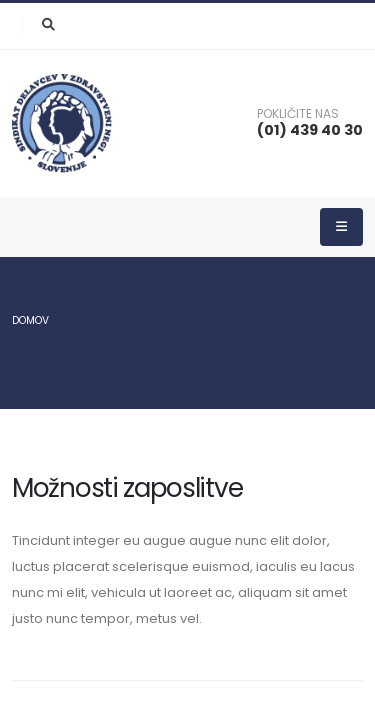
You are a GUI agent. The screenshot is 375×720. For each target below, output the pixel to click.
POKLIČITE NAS (298, 114)
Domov (30, 320)
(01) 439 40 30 (310, 130)
